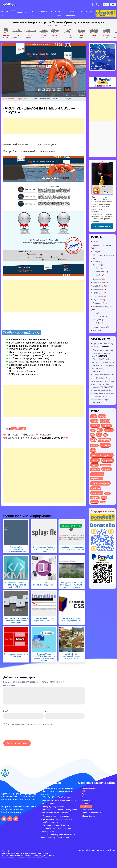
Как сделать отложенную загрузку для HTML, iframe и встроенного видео (72, 585)
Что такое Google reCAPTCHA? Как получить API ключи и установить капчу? (44, 657)
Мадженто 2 (98, 286)
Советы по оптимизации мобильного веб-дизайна (44, 584)
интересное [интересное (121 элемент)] (97, 474)
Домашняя (8, 99)
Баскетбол (100, 268)
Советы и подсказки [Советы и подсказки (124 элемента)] (102, 455)
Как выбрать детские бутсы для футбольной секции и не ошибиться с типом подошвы (57, 828)
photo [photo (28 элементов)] (100, 430)
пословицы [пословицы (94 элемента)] (97, 493)
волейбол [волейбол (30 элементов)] (95, 469)
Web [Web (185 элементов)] (93, 440)
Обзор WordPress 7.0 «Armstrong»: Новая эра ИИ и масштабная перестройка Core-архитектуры (59, 800)
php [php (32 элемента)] (92, 435)
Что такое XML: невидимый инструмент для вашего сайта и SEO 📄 (16, 585)
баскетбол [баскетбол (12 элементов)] (95, 465)
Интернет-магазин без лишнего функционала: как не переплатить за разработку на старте (56, 819)
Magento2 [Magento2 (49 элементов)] (106, 426)
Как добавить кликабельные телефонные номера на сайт (72, 548)
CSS (98, 313)
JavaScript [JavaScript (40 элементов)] (105, 421)
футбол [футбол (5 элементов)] (103, 502)
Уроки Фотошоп (99, 327)
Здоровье (97, 279)
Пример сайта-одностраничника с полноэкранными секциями (16, 549)
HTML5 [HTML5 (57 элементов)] (94, 421)
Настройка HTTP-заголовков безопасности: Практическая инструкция (16, 620)
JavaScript (100, 316)
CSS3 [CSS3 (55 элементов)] (93, 416)
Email (48, 711)
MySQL (99, 320)
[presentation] (21, 734)
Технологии (98, 303)
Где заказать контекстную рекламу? (58, 788)
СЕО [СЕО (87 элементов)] (93, 450)
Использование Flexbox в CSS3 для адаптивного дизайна (44, 549)
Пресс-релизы (99, 296)
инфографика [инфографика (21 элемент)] (96, 479)
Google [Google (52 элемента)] (102, 416)
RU (106, 4)
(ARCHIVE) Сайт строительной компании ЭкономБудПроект (72, 656)
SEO (51, 11)
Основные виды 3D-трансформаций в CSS (72, 619)
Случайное (97, 300)
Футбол (99, 275)
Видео (33, 11)
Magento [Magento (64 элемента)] (95, 426)
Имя (6, 711)
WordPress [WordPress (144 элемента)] (104, 440)
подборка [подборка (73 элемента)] (96, 488)
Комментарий (10, 685)
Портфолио (22, 99)
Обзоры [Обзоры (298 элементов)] (105, 445)
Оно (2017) (95, 198)
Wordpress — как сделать (104, 255)
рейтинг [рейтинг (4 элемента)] (108, 493)
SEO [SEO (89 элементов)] (99, 435)
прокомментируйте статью (21, 438)
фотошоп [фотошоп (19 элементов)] (94, 502)
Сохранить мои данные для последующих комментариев (30, 724)
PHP (98, 323)
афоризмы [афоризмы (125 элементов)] (107, 460)
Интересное (98, 282)
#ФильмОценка (87, 11)
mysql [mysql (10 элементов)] (93, 430)
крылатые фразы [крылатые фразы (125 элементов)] (100, 483)
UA (113, 4)
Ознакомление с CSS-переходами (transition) (44, 619)
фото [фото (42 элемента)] (104, 498)
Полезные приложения (91, 813)
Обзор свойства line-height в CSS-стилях (16, 655)
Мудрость (43, 11)
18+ (94, 242)
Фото (95, 330)
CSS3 (14, 429)
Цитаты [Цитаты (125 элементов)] (95, 460)
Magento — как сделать (103, 245)
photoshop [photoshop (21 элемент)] (109, 430)
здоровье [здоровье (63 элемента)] (107, 469)
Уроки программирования (19, 12)
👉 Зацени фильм (102, 226)
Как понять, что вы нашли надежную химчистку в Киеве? (103, 353)
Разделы (5, 11)
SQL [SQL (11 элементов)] (105, 435)
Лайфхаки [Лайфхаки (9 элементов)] (94, 445)
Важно (96, 262)
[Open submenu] (3, 15)
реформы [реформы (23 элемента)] (95, 498)
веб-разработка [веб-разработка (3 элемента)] (106, 465)
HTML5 (22, 429)
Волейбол (100, 272)
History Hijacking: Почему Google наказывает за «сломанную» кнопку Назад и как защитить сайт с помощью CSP (103, 381)
